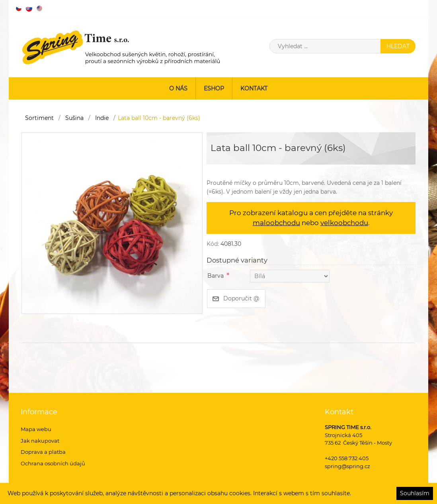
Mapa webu (36, 429)
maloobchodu (276, 223)
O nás (178, 88)
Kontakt (254, 88)
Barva (216, 276)
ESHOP (214, 88)
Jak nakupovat (40, 441)
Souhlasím (415, 493)
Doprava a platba (43, 452)
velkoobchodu (344, 223)
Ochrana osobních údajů (53, 463)
